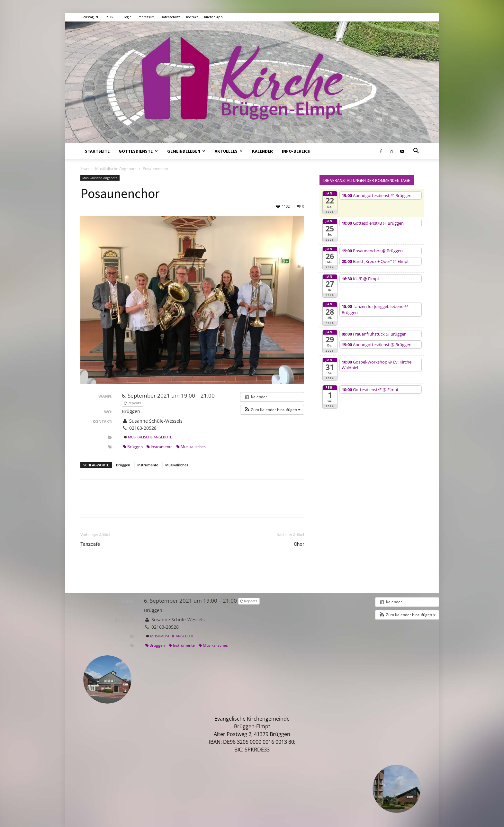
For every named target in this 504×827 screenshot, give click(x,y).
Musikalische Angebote (116, 169)
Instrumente (160, 447)
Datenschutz (170, 17)
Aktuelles (229, 151)
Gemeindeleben (186, 151)
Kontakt (192, 17)
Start (85, 169)
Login (128, 17)
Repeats (133, 403)
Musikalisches (191, 447)
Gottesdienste (138, 151)
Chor (299, 544)
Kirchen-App (213, 17)
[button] (416, 151)
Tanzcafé (90, 544)
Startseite (97, 151)
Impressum (146, 17)
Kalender (262, 151)
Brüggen (133, 447)
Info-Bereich (296, 151)
